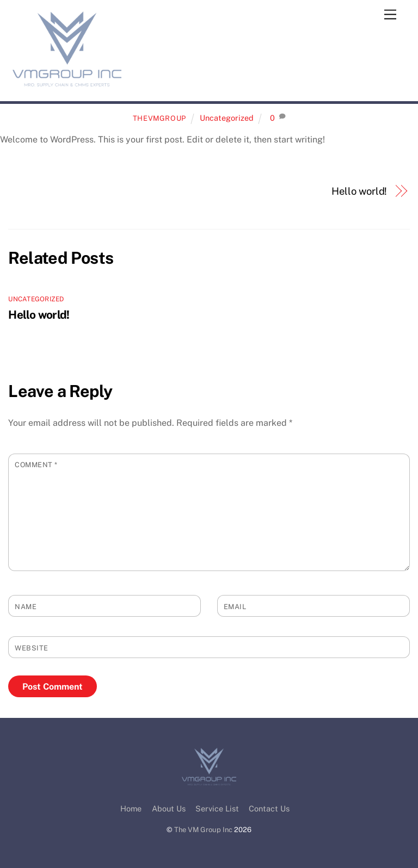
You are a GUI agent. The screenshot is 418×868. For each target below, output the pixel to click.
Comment (36, 465)
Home (131, 808)
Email (235, 607)
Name (26, 607)
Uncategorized (227, 118)
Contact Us (269, 808)
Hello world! (359, 191)
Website (32, 648)
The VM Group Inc (203, 830)
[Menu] (390, 15)
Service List (217, 808)
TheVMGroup (159, 118)
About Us (169, 808)
